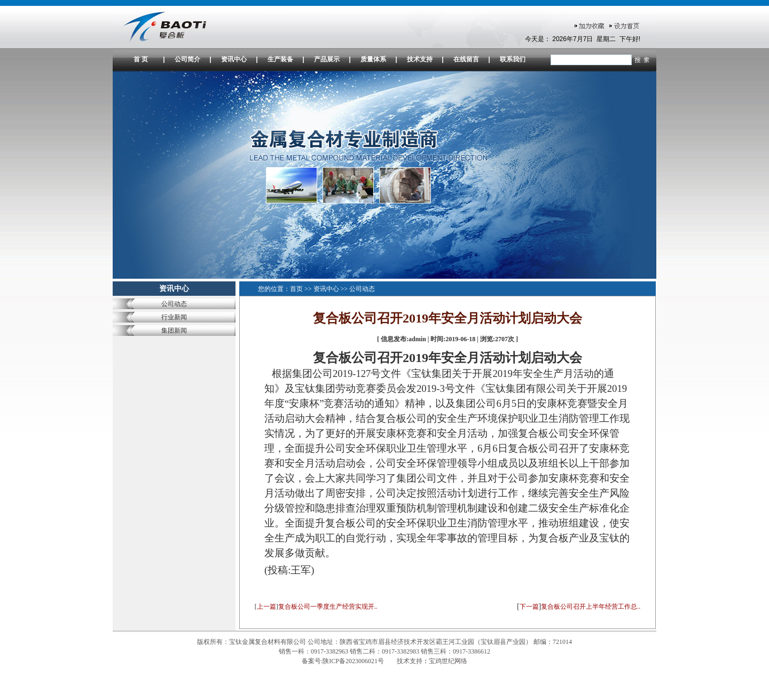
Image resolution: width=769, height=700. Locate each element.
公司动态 (174, 304)
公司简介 (187, 59)
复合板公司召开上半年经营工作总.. (591, 607)
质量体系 (373, 59)
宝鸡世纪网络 (448, 661)
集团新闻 (174, 331)
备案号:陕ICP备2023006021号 (344, 661)
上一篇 (266, 607)
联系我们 (513, 59)
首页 (296, 289)
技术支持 (420, 59)
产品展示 (327, 59)
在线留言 (466, 59)
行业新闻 (174, 317)
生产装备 (280, 59)
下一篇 (529, 607)
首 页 (141, 59)
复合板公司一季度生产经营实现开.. (328, 607)
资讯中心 (234, 59)
